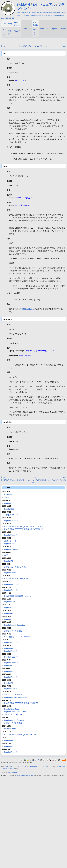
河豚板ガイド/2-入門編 (13, 714)
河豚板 (7, 497)
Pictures (63, 29)
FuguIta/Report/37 (11, 573)
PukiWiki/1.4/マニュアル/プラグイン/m (16, 480)
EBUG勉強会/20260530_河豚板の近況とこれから (24, 527)
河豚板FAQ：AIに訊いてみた (16, 567)
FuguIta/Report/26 (11, 677)
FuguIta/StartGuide (12, 709)
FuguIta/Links (10, 544)
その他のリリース (11, 515)
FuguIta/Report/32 (11, 648)
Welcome (8, 495)
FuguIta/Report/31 (11, 651)
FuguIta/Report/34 (11, 608)
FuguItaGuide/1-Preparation (15, 720)
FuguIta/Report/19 (11, 746)
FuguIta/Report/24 (11, 729)
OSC (6, 555)
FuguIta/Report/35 (11, 590)
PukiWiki (24, 5)
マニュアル (47, 5)
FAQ (10, 24)
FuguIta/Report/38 (11, 535)
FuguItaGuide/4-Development (16, 697)
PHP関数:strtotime (27, 309)
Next (64, 46)
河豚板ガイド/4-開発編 (13, 695)
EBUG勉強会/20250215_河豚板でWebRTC (21, 703)
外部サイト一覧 (10, 541)
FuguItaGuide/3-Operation (14, 625)
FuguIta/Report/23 (11, 740)
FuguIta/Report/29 (11, 663)
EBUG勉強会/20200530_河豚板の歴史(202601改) (24, 529)
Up (33, 483)
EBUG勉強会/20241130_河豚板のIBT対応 (21, 735)
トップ (4, 32)
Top (4, 24)
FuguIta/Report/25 (11, 643)
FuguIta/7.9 (9, 503)
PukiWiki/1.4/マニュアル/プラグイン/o (51, 480)
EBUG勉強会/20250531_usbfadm (17, 637)
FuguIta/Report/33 (11, 613)
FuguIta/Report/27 (11, 671)
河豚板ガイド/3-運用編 (13, 631)
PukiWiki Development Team (25, 776)
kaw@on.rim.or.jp (13, 772)
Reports (54, 29)
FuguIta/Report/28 (11, 666)
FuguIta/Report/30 (11, 657)
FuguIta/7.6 (9, 683)
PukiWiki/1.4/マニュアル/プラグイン (34, 46)
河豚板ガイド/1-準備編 (13, 723)
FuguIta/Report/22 (11, 752)
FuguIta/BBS (9, 509)
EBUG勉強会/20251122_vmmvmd (18, 596)
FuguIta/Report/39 (11, 521)
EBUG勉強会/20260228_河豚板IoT (18, 579)
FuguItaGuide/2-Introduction (15, 712)
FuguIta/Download (11, 549)
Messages (44, 29)
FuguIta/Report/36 (11, 584)
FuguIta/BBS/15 (10, 602)
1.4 (35, 5)
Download (27, 29)
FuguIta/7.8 (9, 561)
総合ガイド (35, 32)
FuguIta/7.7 (9, 619)
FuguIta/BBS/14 (10, 689)
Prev (3, 46)
